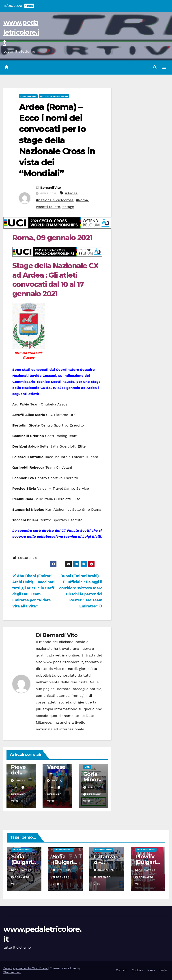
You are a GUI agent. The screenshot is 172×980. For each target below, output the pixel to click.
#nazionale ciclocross (55, 200)
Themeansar (12, 972)
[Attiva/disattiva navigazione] (164, 67)
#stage (68, 207)
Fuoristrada (28, 96)
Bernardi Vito (51, 188)
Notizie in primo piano (54, 96)
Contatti (122, 970)
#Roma (82, 200)
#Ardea (71, 193)
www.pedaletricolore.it (21, 32)
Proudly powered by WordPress (26, 968)
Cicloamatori (104, 850)
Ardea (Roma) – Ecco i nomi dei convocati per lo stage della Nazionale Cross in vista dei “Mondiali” (57, 140)
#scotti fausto (48, 207)
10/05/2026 (23, 870)
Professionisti (22, 850)
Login (163, 970)
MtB (87, 767)
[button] (155, 67)
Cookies (137, 970)
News (151, 970)
